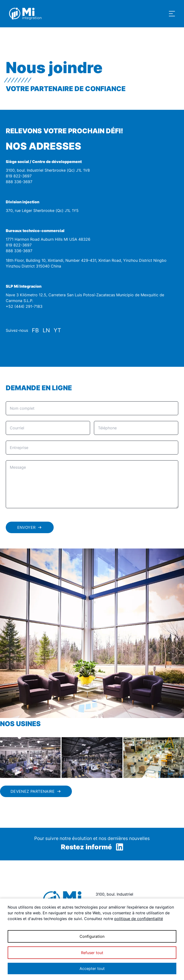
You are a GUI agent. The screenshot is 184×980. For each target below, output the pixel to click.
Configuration (92, 936)
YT (57, 330)
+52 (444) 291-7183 (24, 306)
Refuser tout (92, 953)
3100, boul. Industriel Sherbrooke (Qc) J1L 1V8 (48, 170)
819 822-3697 (19, 176)
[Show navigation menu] (172, 14)
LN (46, 330)
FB (35, 330)
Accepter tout (92, 968)
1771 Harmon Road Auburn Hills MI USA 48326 (48, 239)
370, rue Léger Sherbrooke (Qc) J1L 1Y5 (42, 210)
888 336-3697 (19, 182)
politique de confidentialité (139, 919)
